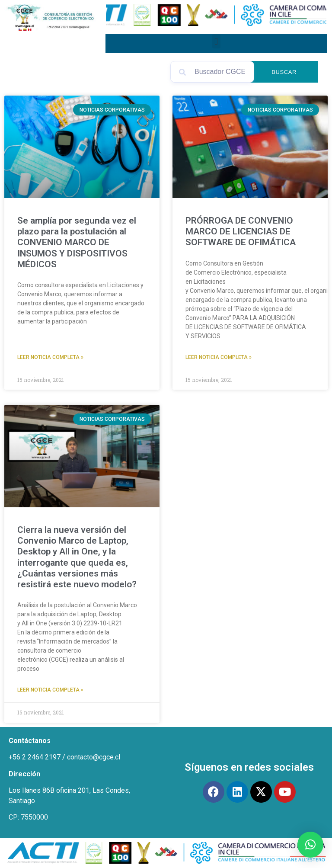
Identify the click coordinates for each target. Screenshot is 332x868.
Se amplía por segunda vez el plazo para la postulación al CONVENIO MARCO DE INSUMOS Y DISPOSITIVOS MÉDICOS (77, 242)
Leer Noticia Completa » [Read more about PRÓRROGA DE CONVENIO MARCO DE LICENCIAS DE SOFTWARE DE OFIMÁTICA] (219, 357)
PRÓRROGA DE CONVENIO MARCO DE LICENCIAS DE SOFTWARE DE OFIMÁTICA (241, 231)
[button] (216, 41)
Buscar (284, 72)
